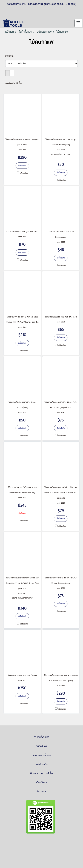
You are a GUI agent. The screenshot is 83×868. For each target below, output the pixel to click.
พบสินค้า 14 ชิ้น (14, 83)
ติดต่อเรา (41, 791)
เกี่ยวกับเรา (41, 782)
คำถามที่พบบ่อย (42, 737)
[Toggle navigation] (78, 23)
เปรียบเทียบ (24, 173)
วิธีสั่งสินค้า (41, 746)
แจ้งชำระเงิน (42, 764)
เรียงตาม (11, 56)
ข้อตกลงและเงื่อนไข (42, 755)
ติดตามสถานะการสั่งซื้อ (41, 773)
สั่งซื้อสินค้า (22, 165)
